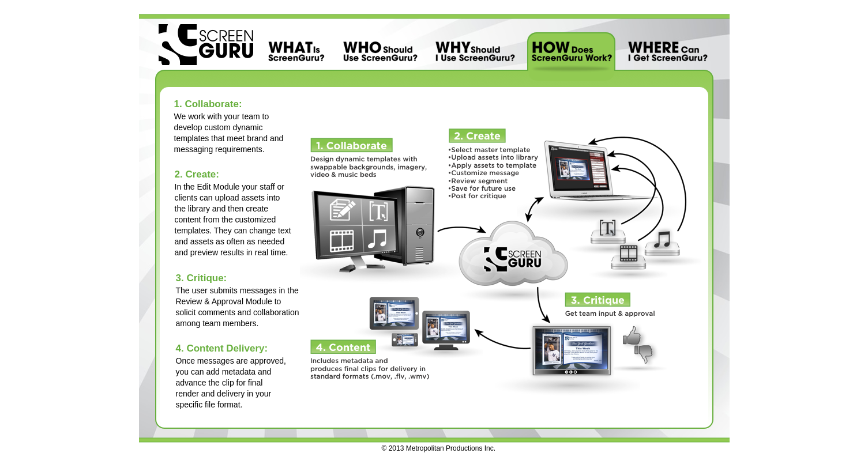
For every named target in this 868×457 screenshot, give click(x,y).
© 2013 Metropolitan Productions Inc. (439, 448)
